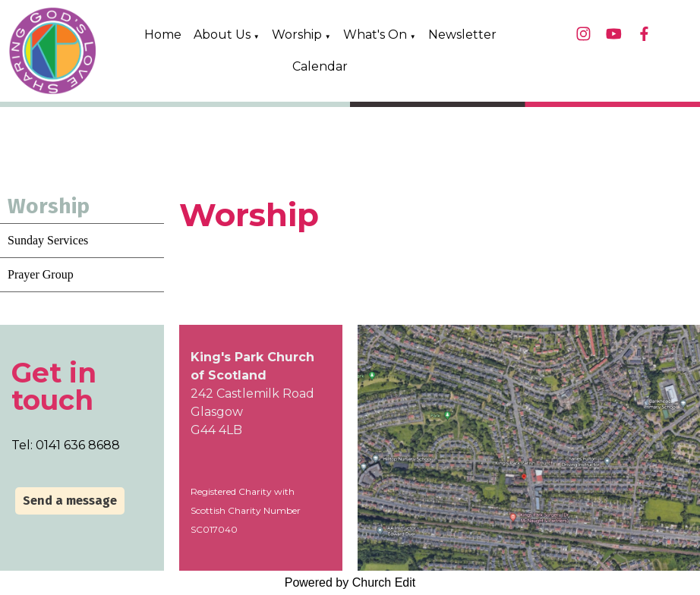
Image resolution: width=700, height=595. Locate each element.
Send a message (70, 501)
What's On (375, 35)
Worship (297, 35)
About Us (222, 35)
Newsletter (462, 35)
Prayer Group (41, 274)
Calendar (320, 66)
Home (163, 35)
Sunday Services (48, 240)
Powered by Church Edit (350, 582)
